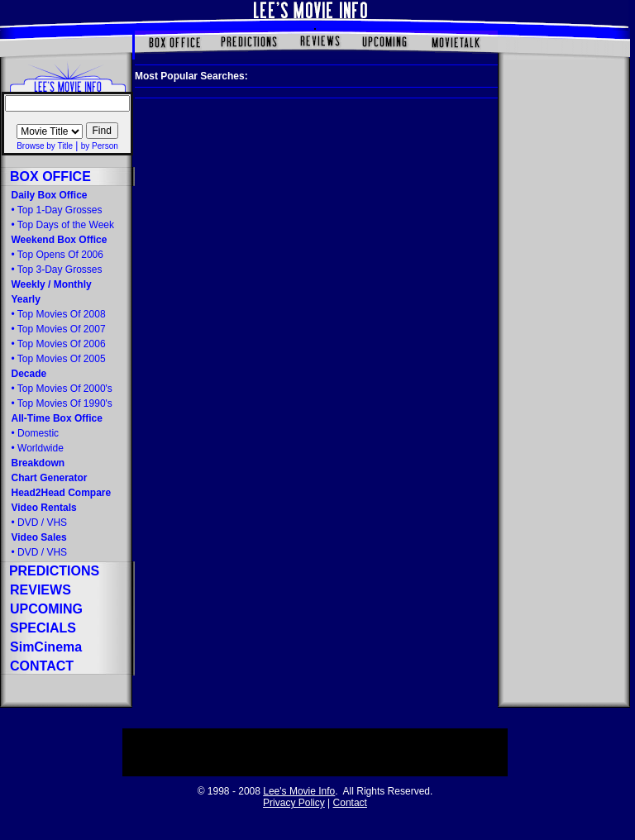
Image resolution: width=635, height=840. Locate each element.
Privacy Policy (294, 803)
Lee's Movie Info (299, 791)
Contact (350, 803)
